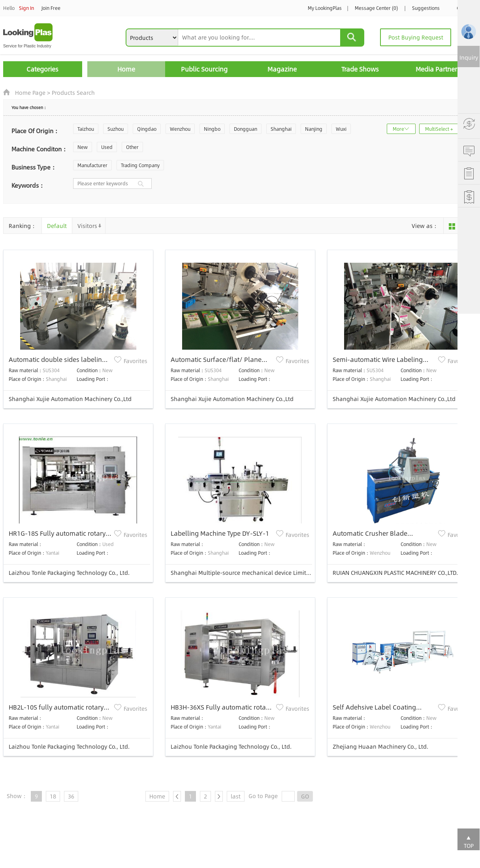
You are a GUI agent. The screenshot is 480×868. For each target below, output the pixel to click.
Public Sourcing (204, 69)
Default (57, 226)
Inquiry (469, 57)
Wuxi (341, 129)
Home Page (30, 92)
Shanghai (281, 129)
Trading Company (140, 165)
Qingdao (147, 129)
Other (132, 147)
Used (107, 147)
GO (305, 796)
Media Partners (438, 69)
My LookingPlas (325, 8)
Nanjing (314, 129)
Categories (42, 69)
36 (71, 796)
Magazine (282, 69)
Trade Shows (360, 69)
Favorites (136, 361)
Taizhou (86, 129)
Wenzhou (180, 129)
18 (53, 796)
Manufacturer (92, 165)
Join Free (51, 8)
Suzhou (116, 129)
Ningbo (212, 129)
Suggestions (426, 8)
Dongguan (246, 129)
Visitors (87, 226)
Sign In (26, 8)
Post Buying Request (416, 37)
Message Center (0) (376, 8)
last (236, 796)
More (398, 129)
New (83, 147)
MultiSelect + (439, 129)
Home (126, 69)
